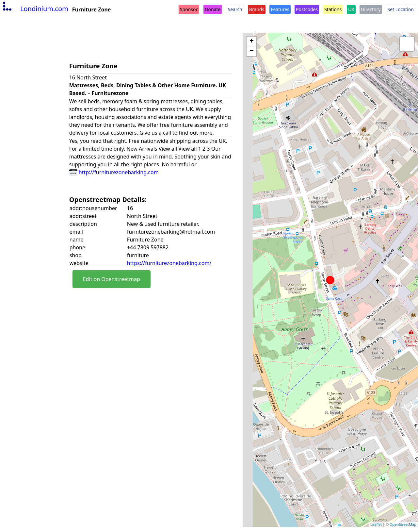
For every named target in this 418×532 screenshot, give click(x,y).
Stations (333, 9)
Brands (257, 9)
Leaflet (376, 524)
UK (351, 9)
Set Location (401, 9)
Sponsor (189, 9)
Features (280, 9)
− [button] (252, 51)
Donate (213, 9)
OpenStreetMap (403, 524)
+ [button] (252, 42)
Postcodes (307, 9)
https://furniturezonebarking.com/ (169, 263)
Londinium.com (35, 9)
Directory (371, 9)
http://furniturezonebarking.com (114, 172)
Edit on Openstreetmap (112, 279)
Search (235, 9)
